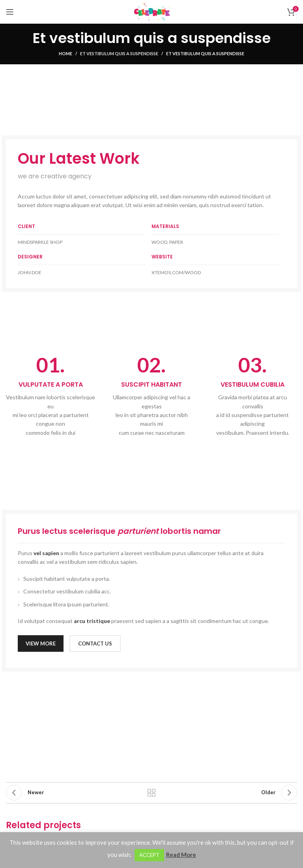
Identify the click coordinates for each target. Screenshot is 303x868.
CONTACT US (95, 644)
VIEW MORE (41, 644)
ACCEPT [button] (149, 855)
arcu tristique (92, 621)
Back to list (151, 793)
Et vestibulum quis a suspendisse (119, 53)
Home (65, 53)
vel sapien (46, 553)
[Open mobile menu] (10, 12)
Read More (181, 855)
